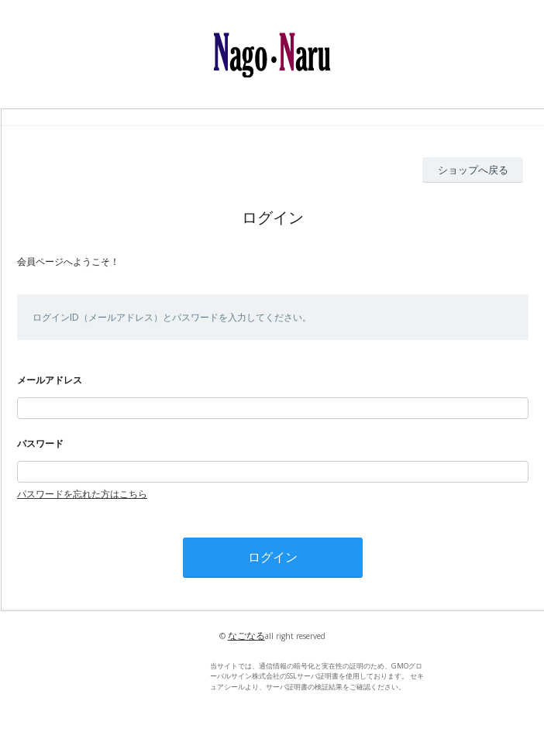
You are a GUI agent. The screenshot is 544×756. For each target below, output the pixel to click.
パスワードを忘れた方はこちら (82, 494)
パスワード (40, 443)
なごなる (246, 636)
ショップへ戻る (473, 170)
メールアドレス (50, 380)
